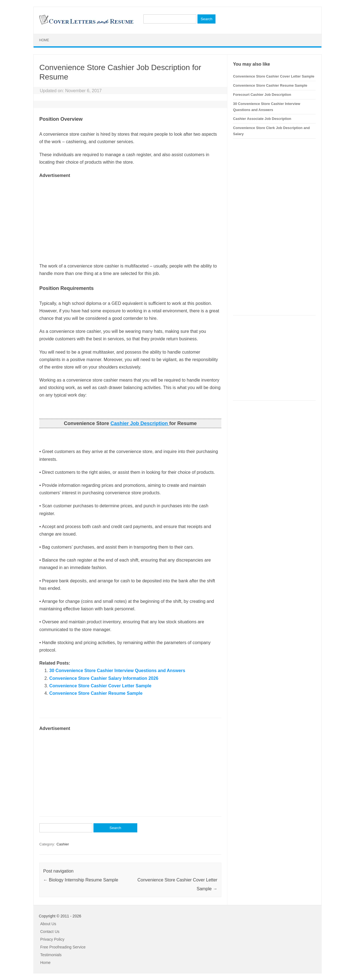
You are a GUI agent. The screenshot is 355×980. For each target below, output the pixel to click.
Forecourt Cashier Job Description (262, 95)
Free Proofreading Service (63, 947)
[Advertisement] (130, 218)
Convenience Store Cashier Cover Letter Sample (100, 686)
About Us (48, 924)
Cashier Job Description (140, 423)
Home (44, 40)
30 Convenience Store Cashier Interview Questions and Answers (117, 671)
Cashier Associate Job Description (262, 119)
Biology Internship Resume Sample (81, 880)
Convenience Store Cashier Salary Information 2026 (104, 678)
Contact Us (50, 932)
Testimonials (51, 955)
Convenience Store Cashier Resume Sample (96, 693)
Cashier (63, 844)
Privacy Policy (52, 939)
